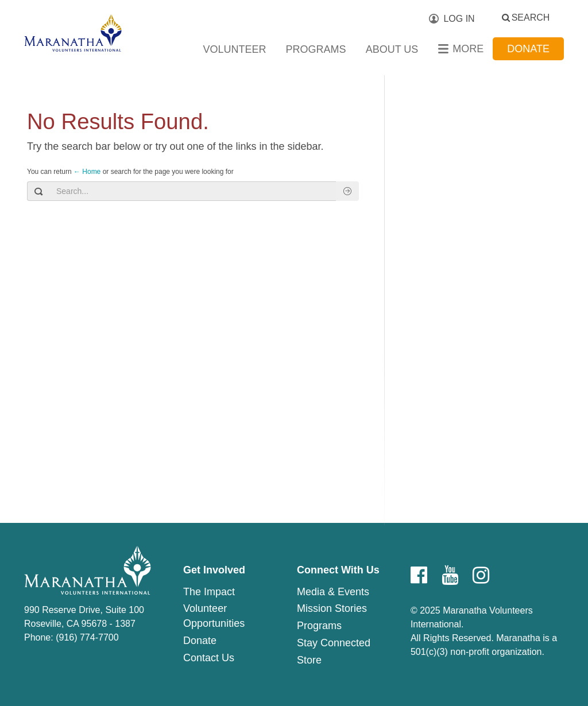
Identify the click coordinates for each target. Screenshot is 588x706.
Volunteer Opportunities (214, 616)
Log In (459, 19)
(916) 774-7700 (87, 637)
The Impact (209, 592)
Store (309, 660)
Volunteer (235, 49)
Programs (316, 49)
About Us (392, 49)
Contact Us (209, 658)
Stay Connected (334, 643)
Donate (528, 49)
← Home (87, 172)
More (468, 49)
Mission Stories (332, 608)
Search (531, 18)
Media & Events (333, 592)
